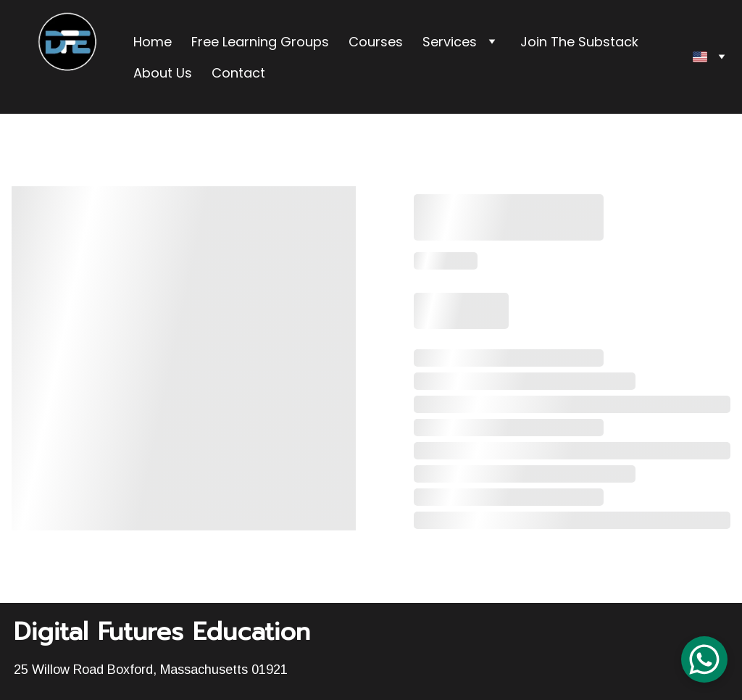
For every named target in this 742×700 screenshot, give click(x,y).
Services (450, 42)
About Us (163, 73)
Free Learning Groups (260, 42)
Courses (376, 42)
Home (153, 42)
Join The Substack (579, 42)
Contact (238, 73)
